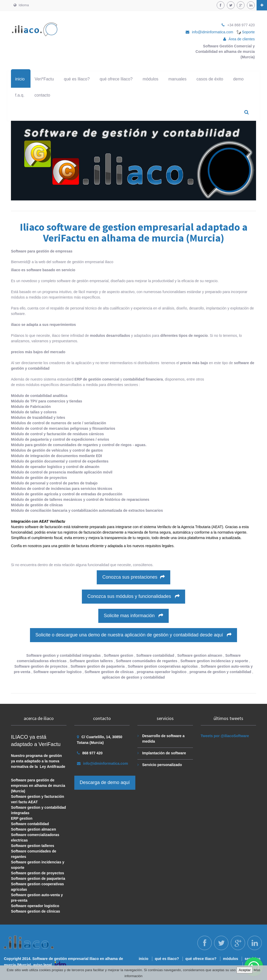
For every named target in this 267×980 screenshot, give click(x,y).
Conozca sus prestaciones (133, 577)
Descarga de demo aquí (105, 782)
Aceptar (245, 970)
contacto (42, 95)
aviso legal (43, 965)
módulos (150, 79)
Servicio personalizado (162, 765)
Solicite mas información (133, 616)
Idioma (21, 5)
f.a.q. (20, 95)
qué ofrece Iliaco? (116, 79)
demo (238, 79)
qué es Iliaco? (77, 79)
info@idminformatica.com (213, 32)
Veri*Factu (44, 79)
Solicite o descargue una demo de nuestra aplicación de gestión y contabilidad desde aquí (134, 635)
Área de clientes (242, 39)
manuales (177, 79)
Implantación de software (164, 753)
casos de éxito (210, 79)
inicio (20, 79)
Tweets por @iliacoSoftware (225, 736)
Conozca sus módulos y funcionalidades (133, 596)
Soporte (246, 32)
